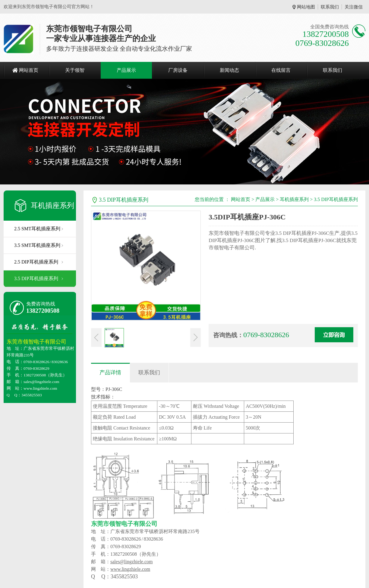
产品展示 (126, 70)
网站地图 (306, 7)
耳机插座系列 (52, 206)
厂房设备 (178, 70)
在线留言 (281, 70)
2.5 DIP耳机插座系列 (36, 262)
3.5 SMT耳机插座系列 (37, 245)
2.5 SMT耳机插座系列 (37, 229)
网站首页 (29, 70)
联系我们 (330, 7)
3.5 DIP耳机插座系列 (36, 278)
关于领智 (75, 70)
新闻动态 (229, 70)
